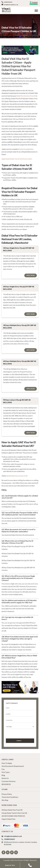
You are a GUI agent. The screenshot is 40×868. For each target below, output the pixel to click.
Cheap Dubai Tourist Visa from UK (14, 813)
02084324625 (7, 2)
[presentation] (17, 733)
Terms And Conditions (10, 797)
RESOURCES (6, 784)
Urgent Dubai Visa (8, 819)
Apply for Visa (10, 865)
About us (5, 778)
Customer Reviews (9, 781)
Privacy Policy (7, 794)
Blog (3, 775)
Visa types (6, 772)
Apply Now (31, 275)
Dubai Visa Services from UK (26, 96)
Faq (3, 769)
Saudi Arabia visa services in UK (17, 476)
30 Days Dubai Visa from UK (12, 810)
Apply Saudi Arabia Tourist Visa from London (16, 159)
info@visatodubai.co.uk (10, 5)
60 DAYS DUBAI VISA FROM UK (13, 816)
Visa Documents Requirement (13, 766)
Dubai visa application (26, 149)
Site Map (5, 800)
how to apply (7, 763)
